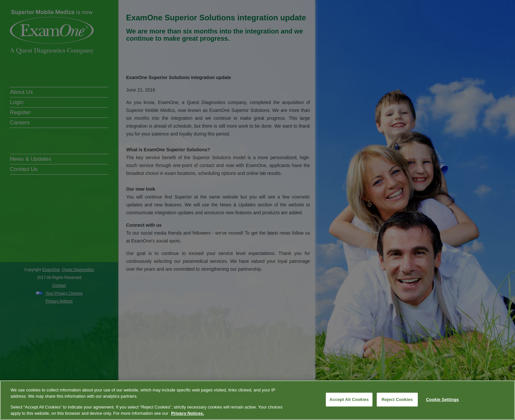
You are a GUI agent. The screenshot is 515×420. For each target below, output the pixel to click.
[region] (257, 400)
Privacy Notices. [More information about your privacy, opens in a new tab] (188, 413)
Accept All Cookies (349, 399)
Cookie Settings (442, 399)
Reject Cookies (397, 399)
